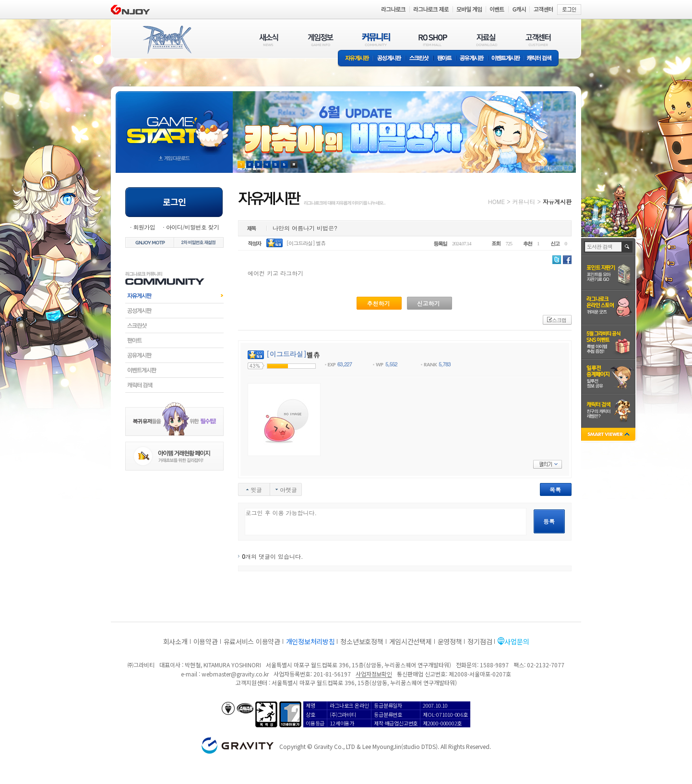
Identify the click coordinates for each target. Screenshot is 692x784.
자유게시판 (356, 59)
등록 (549, 521)
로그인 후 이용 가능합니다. (386, 522)
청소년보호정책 (362, 641)
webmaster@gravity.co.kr (235, 674)
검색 (627, 247)
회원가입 (144, 227)
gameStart (174, 123)
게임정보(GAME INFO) (321, 40)
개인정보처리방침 (310, 641)
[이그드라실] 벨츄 (306, 243)
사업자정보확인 (374, 674)
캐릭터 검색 (542, 59)
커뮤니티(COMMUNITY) (376, 40)
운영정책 (450, 641)
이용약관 (206, 641)
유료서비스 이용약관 (252, 641)
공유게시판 (472, 59)
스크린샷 (420, 59)
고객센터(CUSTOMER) (538, 40)
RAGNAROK (167, 40)
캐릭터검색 (174, 385)
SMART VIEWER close (609, 435)
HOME (496, 201)
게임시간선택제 (411, 641)
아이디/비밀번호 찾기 (192, 227)
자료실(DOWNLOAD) (486, 40)
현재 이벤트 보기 (294, 164)
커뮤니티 (524, 201)
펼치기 (548, 464)
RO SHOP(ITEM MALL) (433, 40)
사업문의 (517, 641)
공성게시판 (390, 59)
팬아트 (445, 59)
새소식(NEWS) (269, 40)
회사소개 (175, 641)
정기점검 (480, 641)
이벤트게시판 (506, 59)
